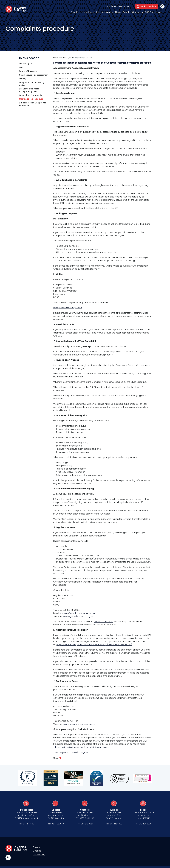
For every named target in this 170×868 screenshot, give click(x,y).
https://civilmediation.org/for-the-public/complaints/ (81, 747)
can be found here (104, 622)
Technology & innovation (31, 95)
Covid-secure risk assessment (34, 75)
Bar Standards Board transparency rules (29, 90)
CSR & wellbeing (154, 12)
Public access (115, 6)
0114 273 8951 (87, 824)
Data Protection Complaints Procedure (32, 104)
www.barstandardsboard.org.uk (79, 724)
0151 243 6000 (116, 824)
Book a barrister (147, 6)
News (118, 12)
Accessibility (39, 854)
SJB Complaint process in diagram (71, 752)
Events (127, 12)
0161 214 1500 (28, 824)
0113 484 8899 (145, 824)
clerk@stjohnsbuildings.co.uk (68, 308)
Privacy (22, 79)
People (74, 12)
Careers (136, 12)
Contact (129, 6)
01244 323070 (58, 824)
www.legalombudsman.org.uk (78, 616)
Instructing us (104, 12)
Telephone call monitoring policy (32, 84)
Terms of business (28, 71)
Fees (21, 67)
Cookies (37, 851)
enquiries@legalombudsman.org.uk (78, 613)
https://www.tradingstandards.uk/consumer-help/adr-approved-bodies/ (94, 645)
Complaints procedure (31, 99)
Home (56, 57)
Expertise (87, 12)
